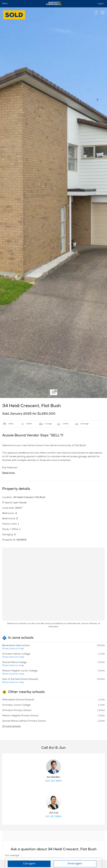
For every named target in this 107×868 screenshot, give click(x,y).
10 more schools (11, 726)
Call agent (29, 864)
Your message (12, 856)
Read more (8, 473)
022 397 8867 (54, 781)
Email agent (75, 864)
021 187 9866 (54, 817)
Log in (101, 4)
